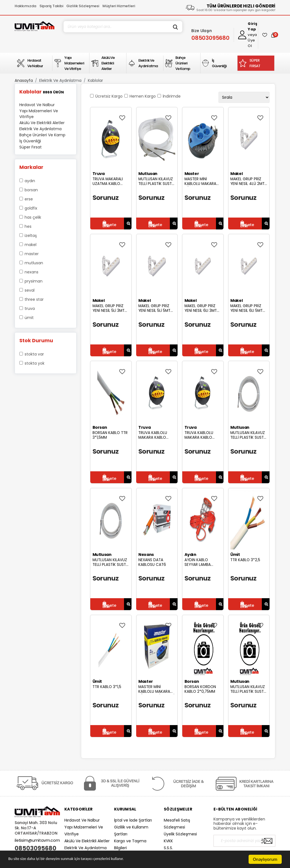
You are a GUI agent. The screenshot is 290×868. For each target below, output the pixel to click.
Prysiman (34, 281)
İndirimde (172, 96)
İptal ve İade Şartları (133, 820)
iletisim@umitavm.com (37, 840)
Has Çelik (33, 217)
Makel (31, 245)
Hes (28, 226)
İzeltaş (31, 236)
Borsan (31, 190)
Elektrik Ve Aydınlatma (60, 80)
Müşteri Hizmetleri (119, 6)
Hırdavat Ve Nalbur (82, 820)
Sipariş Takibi (51, 6)
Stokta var (34, 354)
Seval (30, 290)
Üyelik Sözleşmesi (180, 834)
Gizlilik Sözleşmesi (83, 6)
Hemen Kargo (143, 96)
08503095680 (35, 848)
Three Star (34, 299)
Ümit (29, 318)
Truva (30, 308)
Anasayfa (24, 80)
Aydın (30, 181)
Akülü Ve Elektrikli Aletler (87, 841)
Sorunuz (106, 198)
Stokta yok (35, 363)
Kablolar (95, 80)
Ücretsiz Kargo (109, 96)
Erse (29, 199)
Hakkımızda (25, 6)
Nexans (31, 272)
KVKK (168, 841)
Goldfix (31, 208)
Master (32, 254)
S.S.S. (168, 848)
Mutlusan (34, 263)
